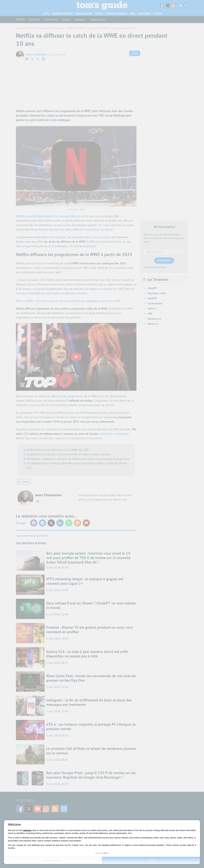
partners (27, 830)
